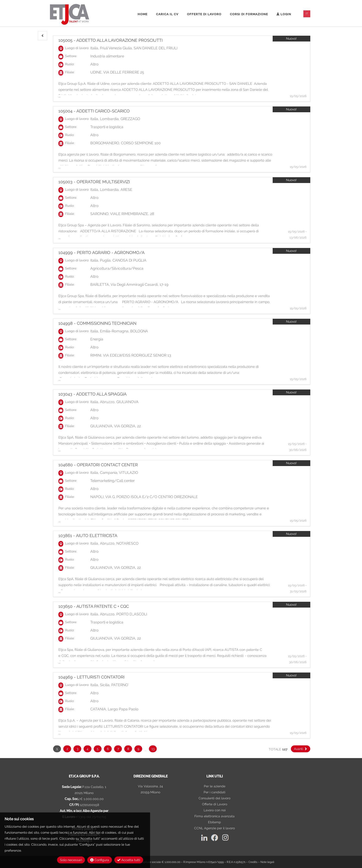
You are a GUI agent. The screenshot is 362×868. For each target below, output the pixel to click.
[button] (42, 36)
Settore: (71, 56)
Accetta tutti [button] (129, 860)
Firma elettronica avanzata (214, 816)
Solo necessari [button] (71, 860)
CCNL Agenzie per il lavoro (214, 828)
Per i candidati (214, 792)
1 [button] (57, 749)
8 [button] (128, 749)
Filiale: (70, 72)
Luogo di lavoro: (77, 48)
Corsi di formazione (249, 14)
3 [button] (77, 749)
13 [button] (153, 749)
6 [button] (108, 749)
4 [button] (87, 749)
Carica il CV (167, 14)
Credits (253, 862)
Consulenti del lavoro (214, 798)
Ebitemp (214, 822)
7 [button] (118, 749)
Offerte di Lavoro (215, 804)
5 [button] (98, 749)
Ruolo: (70, 64)
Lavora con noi (215, 810)
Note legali (267, 862)
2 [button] (67, 749)
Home (143, 14)
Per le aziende (215, 786)
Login (284, 14)
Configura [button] (100, 860)
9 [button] (138, 749)
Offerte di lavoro (204, 14)
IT (307, 14)
